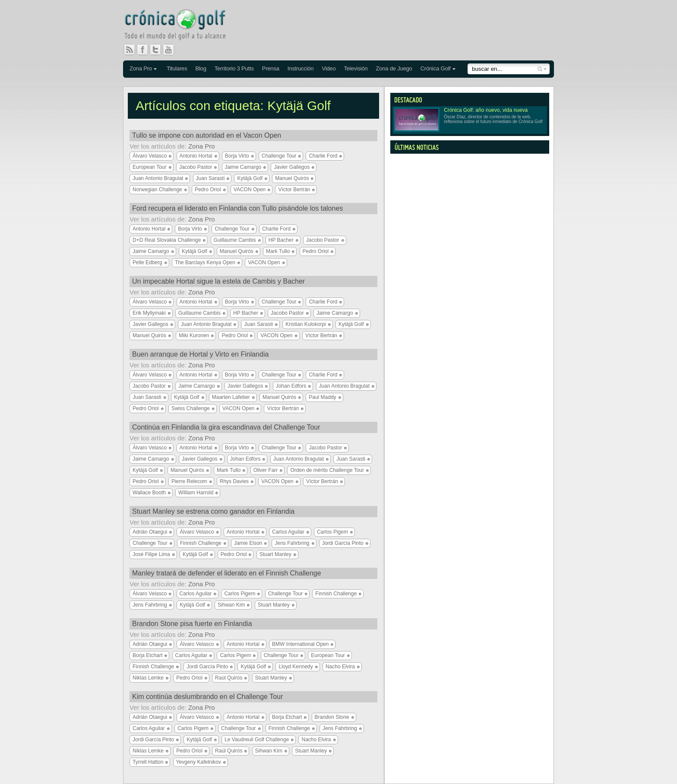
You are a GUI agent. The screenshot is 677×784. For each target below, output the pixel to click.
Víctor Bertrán (294, 190)
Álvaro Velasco (150, 156)
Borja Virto (237, 156)
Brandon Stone (332, 717)
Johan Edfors (291, 386)
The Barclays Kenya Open (205, 262)
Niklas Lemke (148, 678)
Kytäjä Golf (250, 178)
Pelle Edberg (147, 262)
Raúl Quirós (229, 678)
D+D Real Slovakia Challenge (167, 240)
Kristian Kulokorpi (305, 324)
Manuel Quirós (292, 178)
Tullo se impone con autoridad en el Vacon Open (207, 135)
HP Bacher (281, 240)
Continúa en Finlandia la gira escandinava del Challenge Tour (226, 427)
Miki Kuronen (194, 335)
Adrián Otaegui (150, 532)
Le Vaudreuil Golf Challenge (257, 740)
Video (329, 68)
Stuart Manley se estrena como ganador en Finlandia (213, 511)
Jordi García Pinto (343, 543)
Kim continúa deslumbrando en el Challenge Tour (207, 697)
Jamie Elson (248, 543)
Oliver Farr (266, 470)
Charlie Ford (323, 156)
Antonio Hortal (196, 156)
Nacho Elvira (340, 667)
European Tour (150, 167)
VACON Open (250, 190)
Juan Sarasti (210, 178)
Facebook (146, 50)
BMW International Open (300, 644)
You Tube (172, 50)
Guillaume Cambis (235, 240)
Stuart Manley (275, 554)
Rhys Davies (234, 481)
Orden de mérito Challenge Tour (327, 470)
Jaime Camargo (243, 167)
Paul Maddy (322, 397)
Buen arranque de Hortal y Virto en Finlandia (200, 354)
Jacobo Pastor (196, 167)
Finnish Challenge (201, 543)
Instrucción (301, 68)
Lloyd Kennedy (296, 667)
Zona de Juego (394, 68)
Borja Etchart (147, 655)
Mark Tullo (278, 251)
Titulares (177, 68)
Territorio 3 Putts (234, 68)
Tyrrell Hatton (148, 762)
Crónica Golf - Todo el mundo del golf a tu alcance (181, 26)
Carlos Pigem (332, 532)
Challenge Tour (279, 156)
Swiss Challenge (191, 408)
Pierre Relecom (189, 481)
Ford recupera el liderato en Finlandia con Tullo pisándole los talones (237, 208)
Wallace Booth (149, 493)
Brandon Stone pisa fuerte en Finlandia (192, 624)
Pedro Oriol (208, 190)
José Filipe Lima (151, 554)
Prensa (271, 68)
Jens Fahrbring (292, 543)
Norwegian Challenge (157, 190)
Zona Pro (141, 68)
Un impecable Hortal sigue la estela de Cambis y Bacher (218, 281)
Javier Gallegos (292, 167)
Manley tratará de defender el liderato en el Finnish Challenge (227, 573)
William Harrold (196, 493)
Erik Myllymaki (149, 313)
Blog (201, 68)
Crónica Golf (436, 68)
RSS (130, 50)
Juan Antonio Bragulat (158, 178)
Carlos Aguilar (288, 532)
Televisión (356, 68)
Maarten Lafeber (231, 397)
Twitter (159, 50)
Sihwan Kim (231, 605)
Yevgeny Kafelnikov (199, 762)
